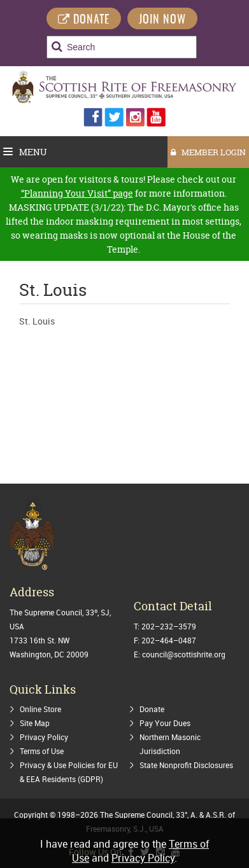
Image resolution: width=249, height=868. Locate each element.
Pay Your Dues (165, 723)
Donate (152, 709)
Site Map (35, 723)
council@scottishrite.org (184, 654)
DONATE (84, 20)
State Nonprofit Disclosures (186, 765)
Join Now (162, 20)
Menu (25, 152)
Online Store (40, 709)
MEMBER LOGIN (208, 152)
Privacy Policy (44, 737)
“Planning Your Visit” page (77, 193)
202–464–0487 (169, 640)
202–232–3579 (169, 626)
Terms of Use (42, 751)
